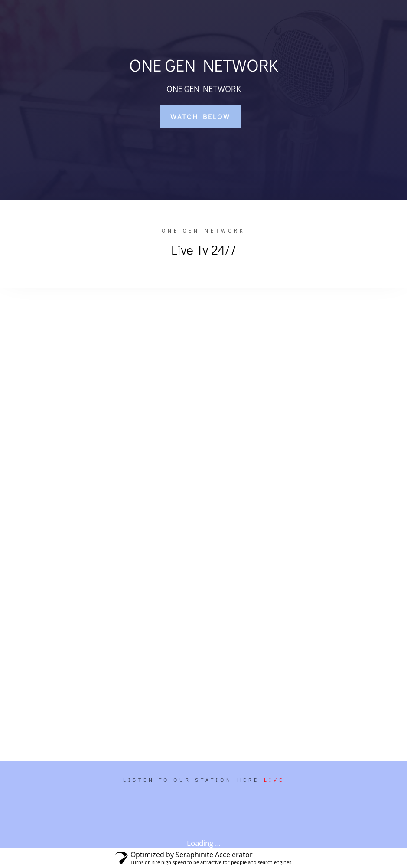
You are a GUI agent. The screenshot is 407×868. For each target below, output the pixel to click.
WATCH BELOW (200, 116)
